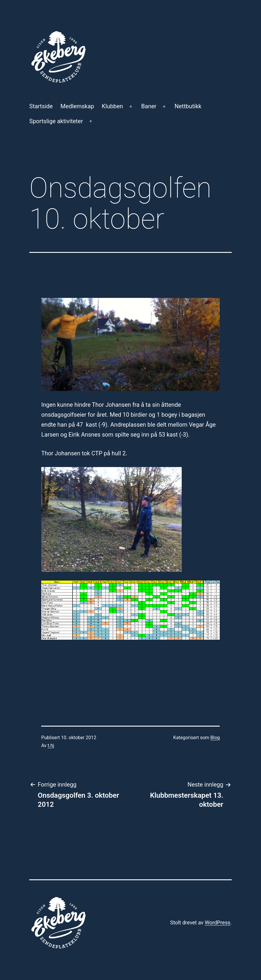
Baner (149, 106)
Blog (215, 738)
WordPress (218, 922)
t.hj (51, 745)
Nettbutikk (188, 106)
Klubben (113, 106)
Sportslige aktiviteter (56, 121)
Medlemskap (77, 106)
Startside (41, 106)
